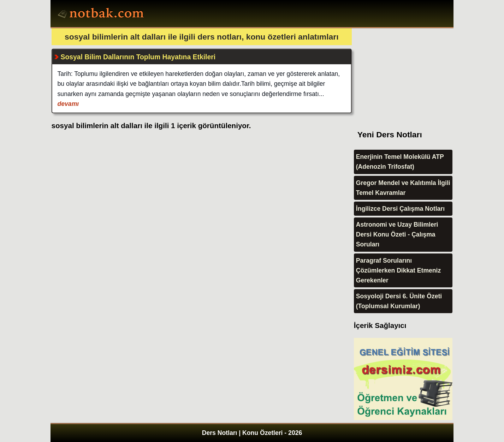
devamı (68, 104)
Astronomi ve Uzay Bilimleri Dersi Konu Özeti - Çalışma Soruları (397, 234)
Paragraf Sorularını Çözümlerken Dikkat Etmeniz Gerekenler (399, 270)
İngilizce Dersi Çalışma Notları (400, 209)
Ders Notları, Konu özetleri (102, 14)
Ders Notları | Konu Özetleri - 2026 (252, 433)
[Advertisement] (407, 72)
